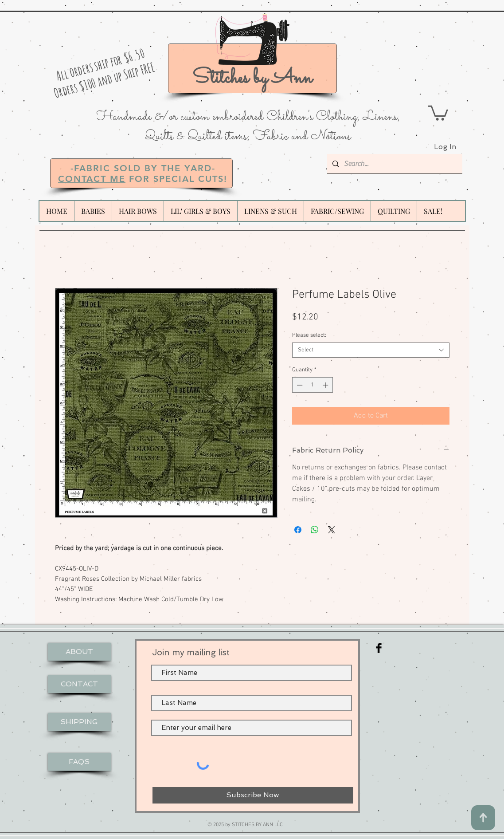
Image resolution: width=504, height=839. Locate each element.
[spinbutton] (312, 385)
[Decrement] (299, 385)
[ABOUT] (79, 652)
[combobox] (371, 350)
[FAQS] (79, 762)
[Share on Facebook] (298, 530)
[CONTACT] (79, 684)
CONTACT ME (92, 179)
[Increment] (326, 385)
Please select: (309, 335)
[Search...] (394, 164)
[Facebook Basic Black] (379, 648)
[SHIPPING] (79, 722)
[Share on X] (332, 530)
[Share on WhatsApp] (315, 530)
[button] (438, 112)
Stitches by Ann (252, 78)
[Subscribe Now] (253, 795)
